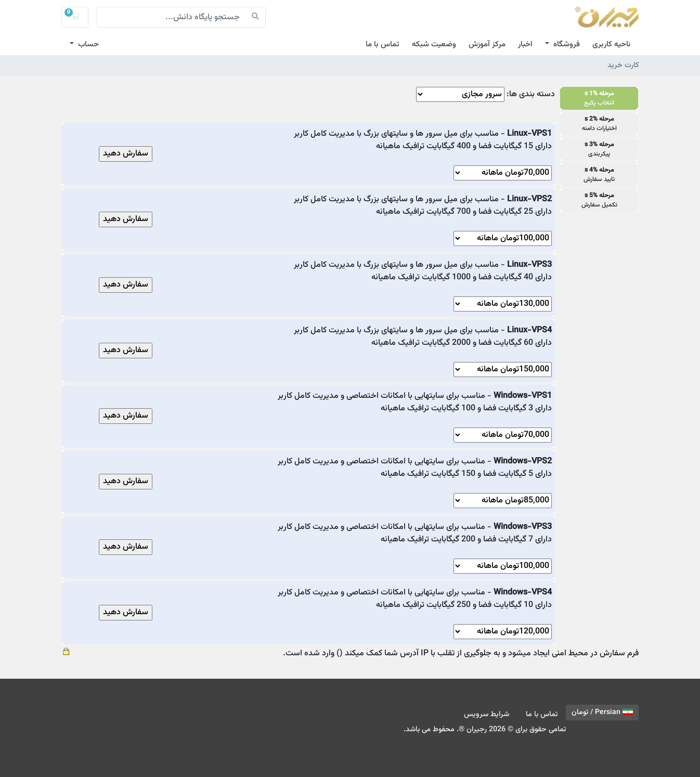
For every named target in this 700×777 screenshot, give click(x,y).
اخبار (525, 44)
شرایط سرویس (487, 714)
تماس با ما (383, 44)
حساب (87, 44)
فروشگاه (566, 44)
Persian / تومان (602, 713)
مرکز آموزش (487, 44)
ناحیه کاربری (611, 44)
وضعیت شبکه (434, 44)
